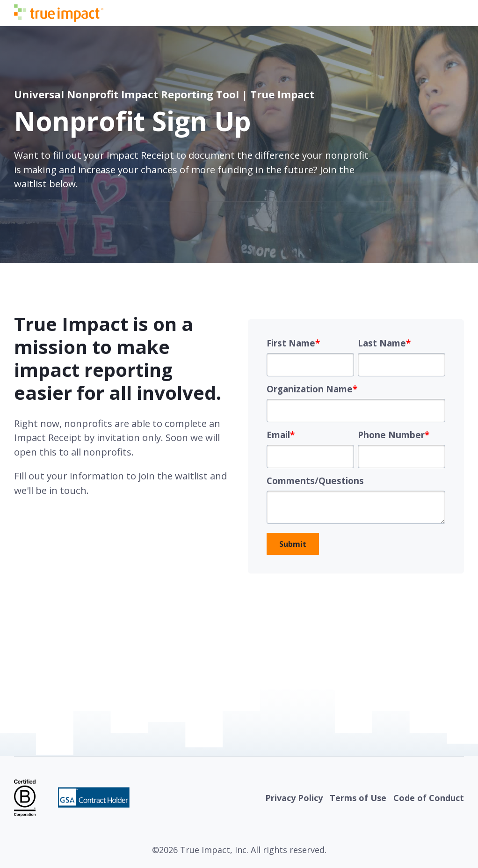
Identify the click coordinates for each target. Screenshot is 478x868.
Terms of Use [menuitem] (358, 798)
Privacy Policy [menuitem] (294, 798)
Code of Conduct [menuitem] (429, 798)
